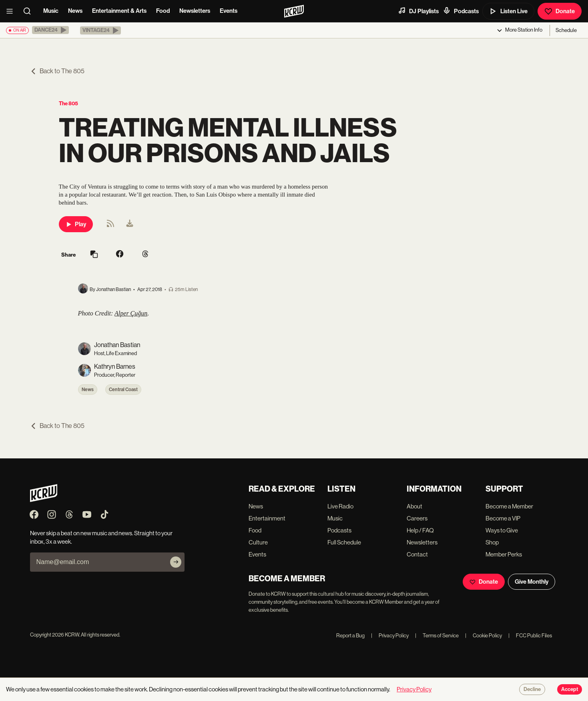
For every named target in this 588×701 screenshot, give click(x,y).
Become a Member (509, 506)
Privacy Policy (390, 636)
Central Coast (123, 390)
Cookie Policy (484, 636)
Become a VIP (503, 518)
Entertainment (267, 518)
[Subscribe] (176, 562)
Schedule (566, 30)
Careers (417, 518)
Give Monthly (532, 582)
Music (51, 11)
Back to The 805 (57, 71)
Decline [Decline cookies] (532, 689)
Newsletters (195, 11)
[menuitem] (130, 224)
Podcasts (461, 11)
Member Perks (504, 554)
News (75, 11)
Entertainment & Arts (119, 11)
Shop (492, 542)
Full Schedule (344, 542)
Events (229, 11)
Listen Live (508, 11)
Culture (258, 542)
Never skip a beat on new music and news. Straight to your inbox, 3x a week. (101, 537)
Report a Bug (350, 636)
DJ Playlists (418, 11)
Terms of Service (437, 636)
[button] (50, 30)
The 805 (68, 103)
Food (163, 11)
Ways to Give (502, 530)
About (414, 506)
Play (76, 224)
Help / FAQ (420, 530)
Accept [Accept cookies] (570, 689)
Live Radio (340, 506)
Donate (560, 11)
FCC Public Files (530, 636)
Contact (417, 554)
